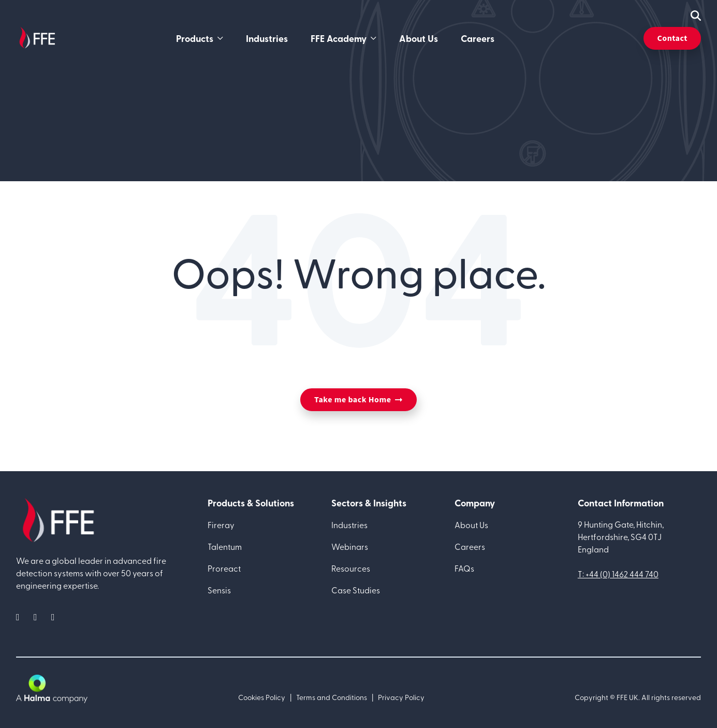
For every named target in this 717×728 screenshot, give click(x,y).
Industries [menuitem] (349, 525)
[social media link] (21, 617)
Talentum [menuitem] (225, 546)
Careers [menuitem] (470, 546)
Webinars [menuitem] (350, 546)
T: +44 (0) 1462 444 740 (618, 574)
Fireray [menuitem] (221, 525)
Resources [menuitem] (351, 568)
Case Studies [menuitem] (356, 590)
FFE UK (627, 697)
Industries (267, 38)
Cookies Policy (262, 697)
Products (195, 38)
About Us (419, 38)
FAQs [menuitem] (464, 568)
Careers (478, 38)
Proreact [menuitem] (224, 568)
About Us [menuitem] (471, 525)
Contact (672, 38)
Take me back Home (353, 400)
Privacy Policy (401, 697)
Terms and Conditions (332, 697)
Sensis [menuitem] (219, 590)
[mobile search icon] (696, 16)
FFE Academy (339, 38)
